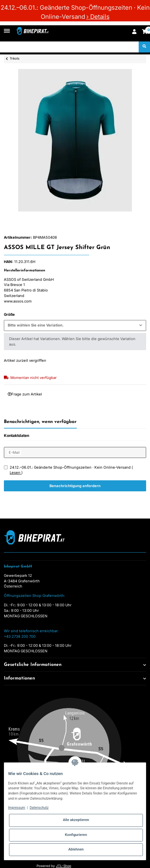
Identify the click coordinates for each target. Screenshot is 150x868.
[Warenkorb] (145, 32)
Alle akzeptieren (76, 820)
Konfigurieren (76, 835)
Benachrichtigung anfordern (75, 486)
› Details (98, 17)
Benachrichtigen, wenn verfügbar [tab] (40, 422)
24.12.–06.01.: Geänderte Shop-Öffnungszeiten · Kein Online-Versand (71, 470)
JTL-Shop (64, 866)
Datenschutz (39, 808)
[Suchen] (70, 47)
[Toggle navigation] (7, 28)
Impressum (17, 808)
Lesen (16, 473)
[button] (134, 32)
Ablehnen (76, 849)
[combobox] (75, 325)
